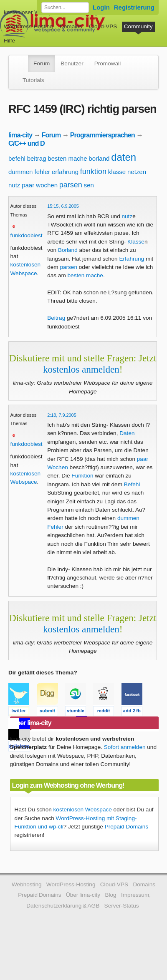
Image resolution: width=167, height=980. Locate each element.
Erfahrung (132, 259)
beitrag (37, 158)
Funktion (82, 476)
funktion (93, 172)
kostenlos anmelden (81, 369)
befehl (17, 158)
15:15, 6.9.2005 (63, 206)
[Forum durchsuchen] (65, 7)
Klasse (136, 242)
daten (124, 157)
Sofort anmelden (125, 747)
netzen (137, 172)
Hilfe (9, 41)
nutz (14, 185)
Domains (71, 26)
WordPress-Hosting (28, 26)
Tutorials (33, 80)
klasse (117, 172)
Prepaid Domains (127, 827)
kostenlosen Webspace (83, 810)
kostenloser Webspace (32, 12)
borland (99, 158)
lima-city (20, 135)
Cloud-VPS (103, 26)
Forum (42, 63)
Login (101, 7)
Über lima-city (83, 895)
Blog (110, 895)
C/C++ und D (27, 143)
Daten (127, 433)
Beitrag (56, 318)
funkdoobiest (27, 235)
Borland (68, 250)
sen (89, 185)
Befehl (132, 484)
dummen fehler (29, 172)
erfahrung (65, 172)
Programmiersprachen (102, 135)
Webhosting (27, 884)
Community (138, 26)
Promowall (108, 63)
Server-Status (122, 906)
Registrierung (134, 7)
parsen (71, 185)
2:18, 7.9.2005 (62, 415)
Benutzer (72, 63)
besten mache (67, 158)
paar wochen (40, 185)
